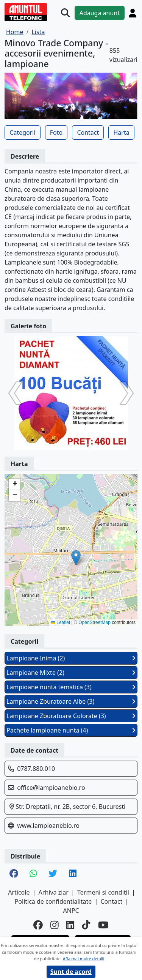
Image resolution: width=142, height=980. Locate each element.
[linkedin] (70, 925)
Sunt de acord (71, 972)
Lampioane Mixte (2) (71, 673)
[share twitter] (53, 874)
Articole (19, 892)
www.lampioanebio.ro (48, 826)
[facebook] (38, 925)
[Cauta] (65, 13)
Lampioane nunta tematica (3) (71, 687)
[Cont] (133, 13)
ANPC (71, 911)
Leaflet (60, 622)
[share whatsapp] (33, 874)
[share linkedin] (73, 874)
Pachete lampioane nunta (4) (71, 730)
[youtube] (103, 925)
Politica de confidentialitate (53, 901)
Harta (121, 132)
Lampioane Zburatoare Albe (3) (71, 701)
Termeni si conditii (103, 892)
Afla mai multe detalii (83, 959)
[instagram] (55, 925)
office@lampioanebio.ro (51, 788)
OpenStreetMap (94, 622)
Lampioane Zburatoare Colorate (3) (71, 716)
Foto (56, 132)
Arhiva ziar (54, 892)
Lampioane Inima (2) (71, 658)
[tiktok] (86, 925)
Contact (88, 132)
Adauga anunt (100, 13)
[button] (76, 558)
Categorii (22, 132)
